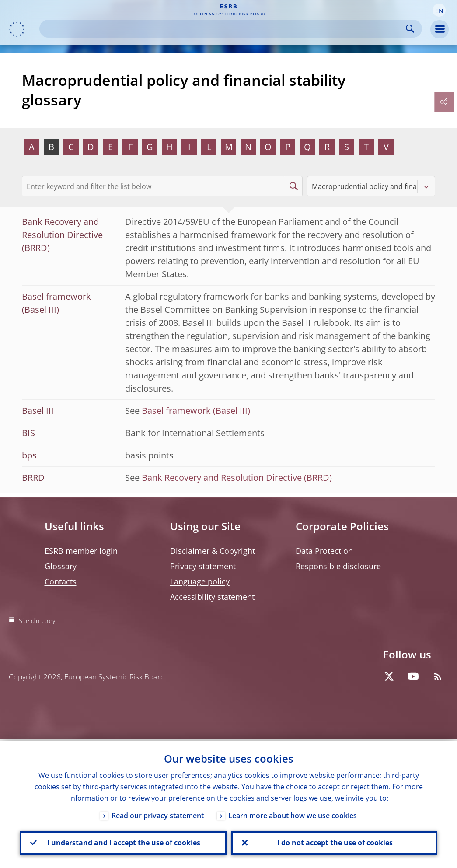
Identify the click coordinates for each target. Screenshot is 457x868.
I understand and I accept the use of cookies (123, 842)
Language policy (200, 581)
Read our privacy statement (158, 814)
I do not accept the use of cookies (334, 842)
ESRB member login (81, 551)
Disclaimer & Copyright (213, 551)
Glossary (61, 566)
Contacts (61, 581)
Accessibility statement (212, 597)
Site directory (37, 621)
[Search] (224, 29)
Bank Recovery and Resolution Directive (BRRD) (237, 478)
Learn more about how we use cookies (293, 814)
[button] (439, 10)
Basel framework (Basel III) (196, 411)
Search (410, 29)
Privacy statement (203, 566)
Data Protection (324, 551)
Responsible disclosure (338, 566)
